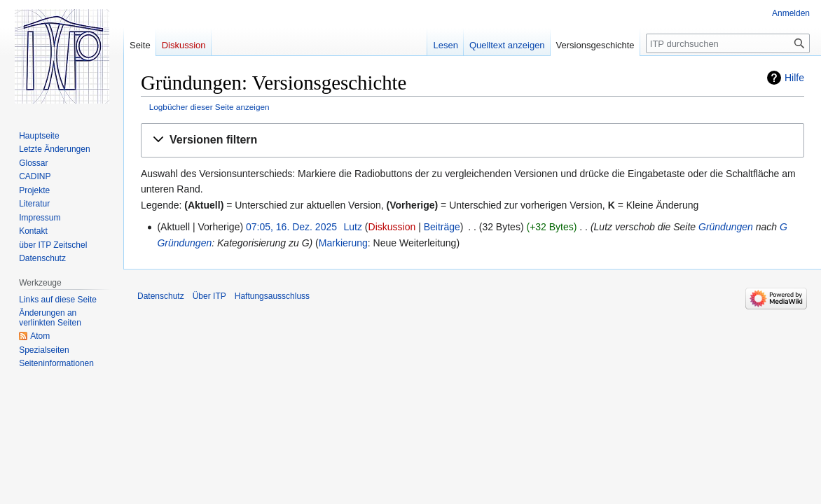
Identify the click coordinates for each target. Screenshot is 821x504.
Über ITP (209, 296)
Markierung (343, 243)
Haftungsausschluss (272, 296)
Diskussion (392, 227)
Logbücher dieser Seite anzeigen (209, 107)
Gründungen (726, 227)
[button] (472, 140)
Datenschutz (161, 296)
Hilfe (794, 78)
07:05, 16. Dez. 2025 (291, 227)
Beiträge (442, 227)
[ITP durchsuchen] (728, 43)
